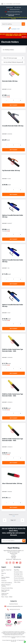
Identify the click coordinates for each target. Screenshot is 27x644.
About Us (4, 573)
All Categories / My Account (11, 4)
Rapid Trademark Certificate (5, 591)
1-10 (14, 516)
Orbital (11, 597)
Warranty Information (19, 580)
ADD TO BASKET (13, 105)
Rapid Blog (17, 570)
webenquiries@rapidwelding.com (15, 12)
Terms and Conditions (7, 583)
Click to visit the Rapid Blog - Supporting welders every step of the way (14, 18)
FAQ (2, 575)
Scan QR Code (18, 7)
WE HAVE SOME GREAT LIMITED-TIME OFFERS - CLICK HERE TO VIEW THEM (13, 35)
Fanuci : (7, 597)
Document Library (18, 572)
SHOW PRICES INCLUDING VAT (13, 14)
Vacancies (4, 581)
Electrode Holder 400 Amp (10, 81)
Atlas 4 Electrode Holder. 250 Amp (12, 483)
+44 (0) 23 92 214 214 (15, 10)
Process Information (19, 578)
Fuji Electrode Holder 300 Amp (11, 171)
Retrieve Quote (10, 7)
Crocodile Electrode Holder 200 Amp (13, 126)
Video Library (17, 582)
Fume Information (18, 576)
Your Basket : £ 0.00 (15, 29)
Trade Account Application (5, 594)
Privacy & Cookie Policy (7, 588)
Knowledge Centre (18, 574)
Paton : (3, 597)
